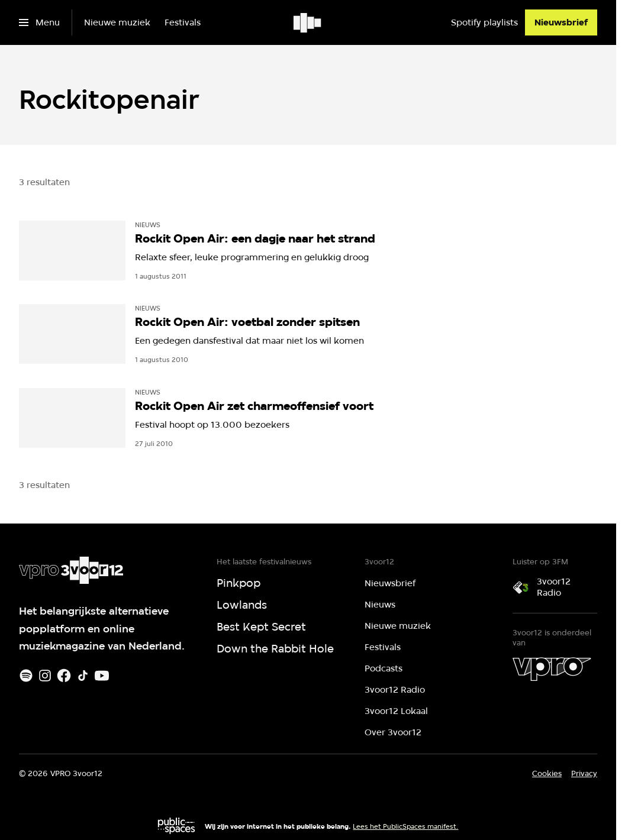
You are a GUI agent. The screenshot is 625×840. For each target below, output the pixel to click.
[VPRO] (552, 669)
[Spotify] (26, 676)
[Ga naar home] (308, 22)
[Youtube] (102, 676)
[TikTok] (83, 676)
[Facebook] (64, 676)
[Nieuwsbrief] (561, 22)
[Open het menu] (39, 22)
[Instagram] (45, 676)
